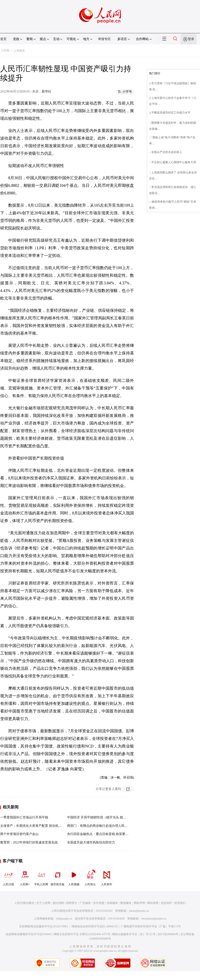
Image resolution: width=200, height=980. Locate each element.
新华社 (47, 91)
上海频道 (19, 51)
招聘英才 (72, 903)
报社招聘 (58, 903)
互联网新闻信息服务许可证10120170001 (44, 926)
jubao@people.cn (139, 911)
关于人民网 (43, 903)
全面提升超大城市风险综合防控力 (91, 842)
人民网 (5, 51)
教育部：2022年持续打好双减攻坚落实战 (29, 842)
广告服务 (85, 903)
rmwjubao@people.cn (154, 919)
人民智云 (90, 877)
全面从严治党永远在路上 (167, 152)
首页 (3, 39)
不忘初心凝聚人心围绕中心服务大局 (174, 162)
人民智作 (107, 877)
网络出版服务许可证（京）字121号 (134, 934)
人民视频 (74, 877)
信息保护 (166, 903)
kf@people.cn (64, 919)
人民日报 (8, 877)
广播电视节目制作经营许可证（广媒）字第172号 (151, 926)
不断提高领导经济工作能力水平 (171, 113)
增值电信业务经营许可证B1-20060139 (95, 926)
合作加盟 (99, 903)
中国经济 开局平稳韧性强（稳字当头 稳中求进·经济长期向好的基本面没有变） (123, 817)
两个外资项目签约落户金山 (19, 834)
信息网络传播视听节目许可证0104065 (29, 934)
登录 (191, 39)
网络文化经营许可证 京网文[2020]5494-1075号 (82, 934)
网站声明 (140, 903)
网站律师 (153, 903)
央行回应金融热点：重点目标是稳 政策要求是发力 (103, 834)
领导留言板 (57, 877)
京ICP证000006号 (168, 934)
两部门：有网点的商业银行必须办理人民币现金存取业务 (107, 826)
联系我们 (180, 903)
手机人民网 (41, 877)
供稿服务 (112, 903)
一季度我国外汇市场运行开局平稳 (24, 817)
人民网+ (25, 877)
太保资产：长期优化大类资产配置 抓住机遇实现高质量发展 (42, 826)
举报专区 (104, 39)
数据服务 (126, 903)
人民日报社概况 (24, 903)
